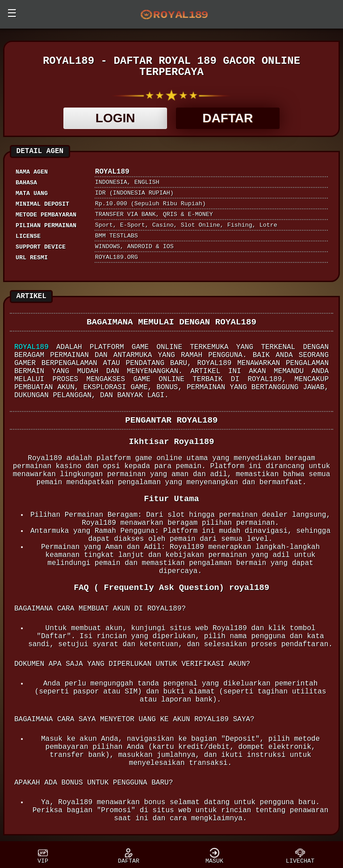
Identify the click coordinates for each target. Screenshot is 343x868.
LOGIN (115, 118)
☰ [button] (12, 14)
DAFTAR (228, 118)
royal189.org (117, 257)
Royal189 (31, 347)
